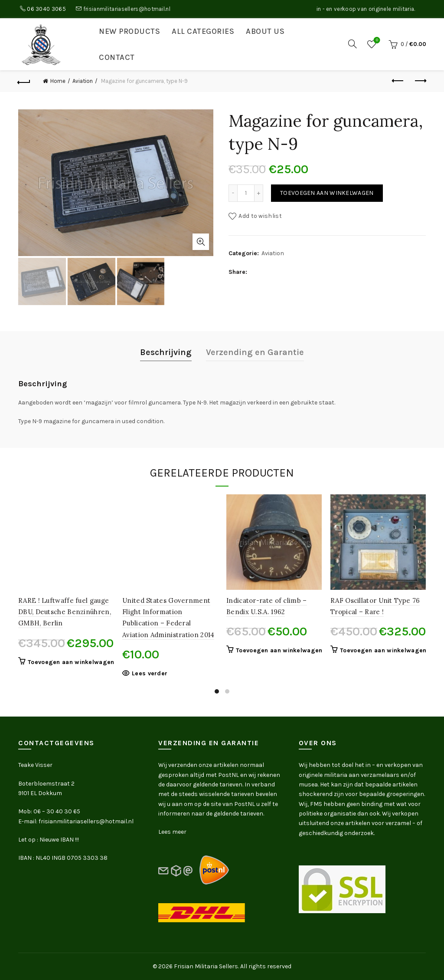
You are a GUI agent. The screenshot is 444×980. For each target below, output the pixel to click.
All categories (203, 31)
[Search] (353, 44)
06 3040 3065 (46, 9)
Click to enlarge (201, 242)
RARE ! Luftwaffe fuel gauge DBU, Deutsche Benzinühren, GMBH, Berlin (65, 612)
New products (129, 31)
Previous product (398, 81)
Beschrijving (166, 352)
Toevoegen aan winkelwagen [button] (71, 662)
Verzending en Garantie (255, 352)
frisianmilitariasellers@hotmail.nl (127, 9)
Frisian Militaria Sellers (206, 966)
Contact (117, 57)
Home (58, 81)
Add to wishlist (260, 216)
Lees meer (172, 832)
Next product (420, 81)
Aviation (83, 81)
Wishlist (376, 41)
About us (265, 31)
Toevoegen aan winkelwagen (327, 193)
